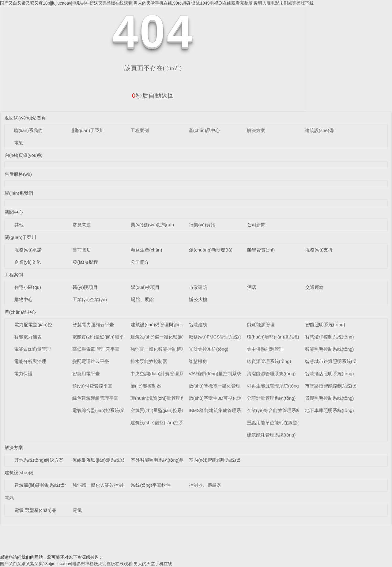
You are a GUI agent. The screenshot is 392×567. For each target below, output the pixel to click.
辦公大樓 (198, 299)
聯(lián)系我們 (28, 130)
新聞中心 (14, 212)
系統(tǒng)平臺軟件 (151, 485)
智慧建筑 (198, 325)
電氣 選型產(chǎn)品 (35, 510)
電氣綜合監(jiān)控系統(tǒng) (102, 410)
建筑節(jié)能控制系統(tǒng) (43, 485)
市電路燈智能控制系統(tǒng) (334, 386)
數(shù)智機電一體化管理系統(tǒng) (225, 386)
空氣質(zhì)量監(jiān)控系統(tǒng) (165, 410)
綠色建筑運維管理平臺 (95, 398)
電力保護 (23, 374)
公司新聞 (256, 225)
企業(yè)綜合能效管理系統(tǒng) (280, 410)
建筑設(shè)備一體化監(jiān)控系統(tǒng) (172, 337)
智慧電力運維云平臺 (93, 325)
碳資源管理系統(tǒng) (269, 361)
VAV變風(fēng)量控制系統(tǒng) (221, 374)
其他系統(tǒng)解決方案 (39, 460)
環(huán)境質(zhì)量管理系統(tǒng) (166, 398)
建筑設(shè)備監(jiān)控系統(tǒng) (165, 423)
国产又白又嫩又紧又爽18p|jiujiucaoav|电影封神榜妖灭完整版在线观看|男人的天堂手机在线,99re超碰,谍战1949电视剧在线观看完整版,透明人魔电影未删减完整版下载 (157, 3)
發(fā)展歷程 (85, 262)
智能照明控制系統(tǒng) (330, 349)
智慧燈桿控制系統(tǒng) (330, 337)
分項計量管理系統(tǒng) (271, 398)
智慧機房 (198, 361)
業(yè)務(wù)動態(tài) (152, 225)
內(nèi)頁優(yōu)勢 (24, 155)
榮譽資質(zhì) (261, 250)
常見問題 (82, 225)
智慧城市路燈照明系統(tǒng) (334, 361)
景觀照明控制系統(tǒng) (330, 398)
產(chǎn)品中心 (204, 130)
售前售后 (82, 250)
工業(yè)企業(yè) (90, 299)
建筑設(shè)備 (319, 130)
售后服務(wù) (18, 174)
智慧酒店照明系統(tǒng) (330, 374)
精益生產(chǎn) (146, 250)
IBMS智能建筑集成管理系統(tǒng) (223, 410)
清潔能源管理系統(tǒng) (271, 374)
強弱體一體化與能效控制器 (100, 485)
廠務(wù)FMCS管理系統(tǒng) (220, 337)
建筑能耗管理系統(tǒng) (271, 435)
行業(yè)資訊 (202, 225)
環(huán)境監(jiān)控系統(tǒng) (279, 337)
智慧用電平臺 (86, 374)
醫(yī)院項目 (85, 287)
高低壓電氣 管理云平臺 (96, 349)
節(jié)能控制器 (146, 386)
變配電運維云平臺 (91, 361)
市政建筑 (198, 287)
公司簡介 (140, 262)
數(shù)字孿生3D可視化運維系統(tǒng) (228, 398)
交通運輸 (315, 287)
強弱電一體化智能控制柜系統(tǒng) (166, 349)
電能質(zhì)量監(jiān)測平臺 (100, 337)
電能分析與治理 (30, 361)
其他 (19, 225)
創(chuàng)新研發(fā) (211, 250)
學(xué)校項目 (145, 287)
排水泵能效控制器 (149, 361)
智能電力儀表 (28, 337)
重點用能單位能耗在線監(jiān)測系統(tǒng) (290, 423)
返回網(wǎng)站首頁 (25, 118)
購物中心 (24, 299)
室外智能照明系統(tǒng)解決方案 (164, 460)
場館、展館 (142, 299)
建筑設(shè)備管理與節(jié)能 (160, 325)
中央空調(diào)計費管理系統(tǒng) (165, 374)
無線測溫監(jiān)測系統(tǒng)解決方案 (111, 460)
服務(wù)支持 (319, 250)
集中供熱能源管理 (265, 349)
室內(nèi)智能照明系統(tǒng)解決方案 (227, 460)
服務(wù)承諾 (28, 250)
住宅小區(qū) (28, 287)
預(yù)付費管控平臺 (92, 386)
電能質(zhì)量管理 (32, 349)
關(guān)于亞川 (88, 130)
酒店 (252, 287)
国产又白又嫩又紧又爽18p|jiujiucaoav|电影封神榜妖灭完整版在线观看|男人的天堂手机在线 (86, 564)
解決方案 (256, 130)
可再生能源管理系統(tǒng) (274, 386)
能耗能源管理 (261, 325)
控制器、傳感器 (205, 485)
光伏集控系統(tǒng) (209, 349)
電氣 (19, 143)
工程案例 (140, 130)
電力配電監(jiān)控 (33, 325)
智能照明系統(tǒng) (325, 325)
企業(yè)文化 (28, 262)
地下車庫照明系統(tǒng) (330, 410)
